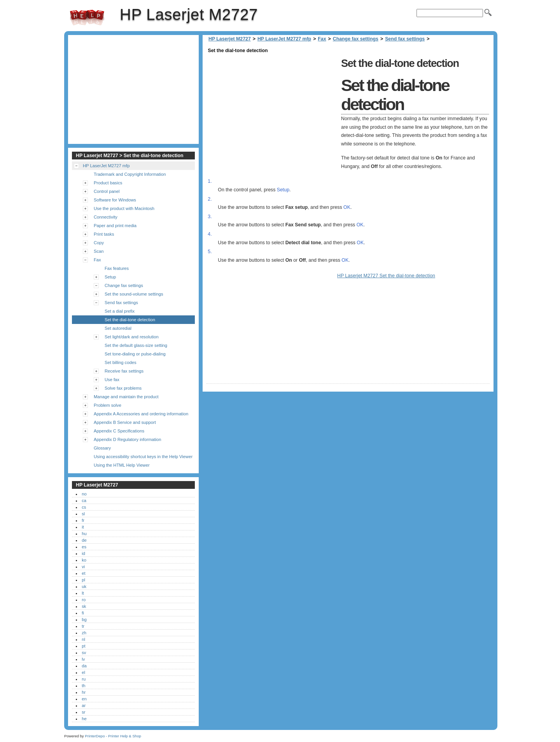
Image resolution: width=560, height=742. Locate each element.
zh (84, 633)
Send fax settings (405, 39)
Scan (99, 251)
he (84, 719)
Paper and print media (115, 226)
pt (83, 646)
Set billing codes (120, 362)
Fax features (117, 268)
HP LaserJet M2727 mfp (284, 39)
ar (84, 705)
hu (84, 534)
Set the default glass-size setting (136, 345)
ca (84, 500)
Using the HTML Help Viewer (122, 465)
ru (84, 679)
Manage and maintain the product (126, 397)
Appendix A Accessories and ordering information (141, 414)
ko (84, 560)
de (84, 540)
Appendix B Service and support (125, 422)
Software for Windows (115, 200)
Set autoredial (118, 328)
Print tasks (104, 234)
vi (83, 567)
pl (83, 580)
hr (84, 692)
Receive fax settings (124, 371)
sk (84, 606)
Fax (322, 39)
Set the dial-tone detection (130, 320)
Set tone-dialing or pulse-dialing (135, 354)
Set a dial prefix (120, 311)
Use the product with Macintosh (124, 208)
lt (83, 593)
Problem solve (108, 405)
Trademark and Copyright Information (130, 174)
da (84, 666)
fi (83, 613)
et (83, 573)
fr (83, 520)
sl (83, 514)
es (84, 547)
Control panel (107, 191)
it (83, 527)
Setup (110, 277)
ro (84, 600)
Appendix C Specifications (119, 431)
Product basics (108, 183)
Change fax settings (356, 39)
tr (83, 626)
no (84, 494)
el (83, 672)
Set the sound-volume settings (134, 294)
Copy (99, 243)
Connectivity (106, 217)
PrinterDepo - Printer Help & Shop (113, 736)
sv (84, 653)
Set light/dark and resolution (132, 337)
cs (84, 507)
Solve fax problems (123, 388)
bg (84, 619)
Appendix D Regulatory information (128, 439)
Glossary (102, 448)
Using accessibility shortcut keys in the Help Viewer (143, 457)
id (83, 553)
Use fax (112, 380)
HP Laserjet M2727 (87, 17)
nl (83, 639)
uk (84, 586)
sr (83, 712)
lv (83, 659)
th (83, 686)
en (84, 699)
